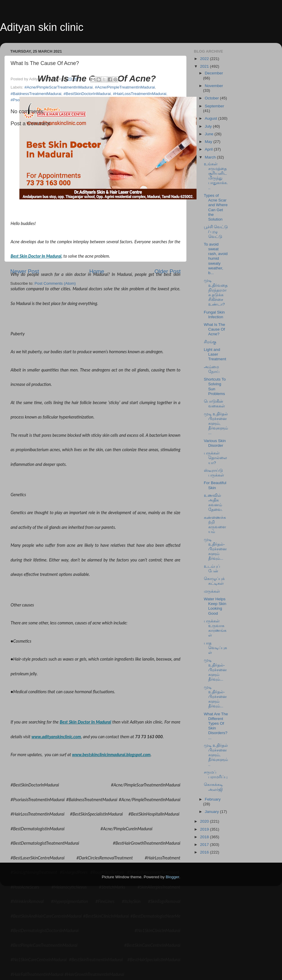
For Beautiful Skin (215, 485)
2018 (205, 837)
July (209, 126)
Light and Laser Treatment (215, 354)
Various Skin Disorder (215, 443)
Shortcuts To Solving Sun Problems (215, 386)
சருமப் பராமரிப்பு (216, 775)
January (212, 812)
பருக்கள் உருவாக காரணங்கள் (215, 628)
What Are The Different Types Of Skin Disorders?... (216, 726)
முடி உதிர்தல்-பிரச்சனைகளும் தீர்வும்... (215, 549)
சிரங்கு (210, 342)
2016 (205, 852)
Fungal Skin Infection (214, 315)
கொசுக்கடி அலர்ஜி (213, 787)
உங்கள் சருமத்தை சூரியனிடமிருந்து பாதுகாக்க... (216, 176)
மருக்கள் (212, 591)
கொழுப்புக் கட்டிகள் (214, 581)
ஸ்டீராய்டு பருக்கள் (214, 473)
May (209, 142)
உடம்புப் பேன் (212, 569)
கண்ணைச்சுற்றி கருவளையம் (215, 525)
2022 (205, 59)
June (210, 134)
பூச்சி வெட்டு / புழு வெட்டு (216, 232)
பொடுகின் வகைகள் (214, 404)
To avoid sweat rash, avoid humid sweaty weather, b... (216, 259)
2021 (205, 66)
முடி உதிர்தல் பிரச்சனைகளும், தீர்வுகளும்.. (216, 755)
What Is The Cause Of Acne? (215, 329)
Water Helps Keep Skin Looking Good (215, 606)
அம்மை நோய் (212, 369)
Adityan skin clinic (42, 27)
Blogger (172, 877)
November (214, 86)
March (211, 157)
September (214, 106)
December (214, 73)
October (212, 98)
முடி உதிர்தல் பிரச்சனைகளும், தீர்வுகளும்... (216, 424)
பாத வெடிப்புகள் (215, 648)
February (213, 799)
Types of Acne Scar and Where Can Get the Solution (216, 207)
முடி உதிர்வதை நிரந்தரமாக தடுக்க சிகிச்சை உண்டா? (216, 292)
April (209, 149)
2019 (205, 829)
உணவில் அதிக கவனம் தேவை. (213, 503)
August (211, 118)
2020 (205, 821)
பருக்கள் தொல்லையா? (215, 458)
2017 (205, 845)
